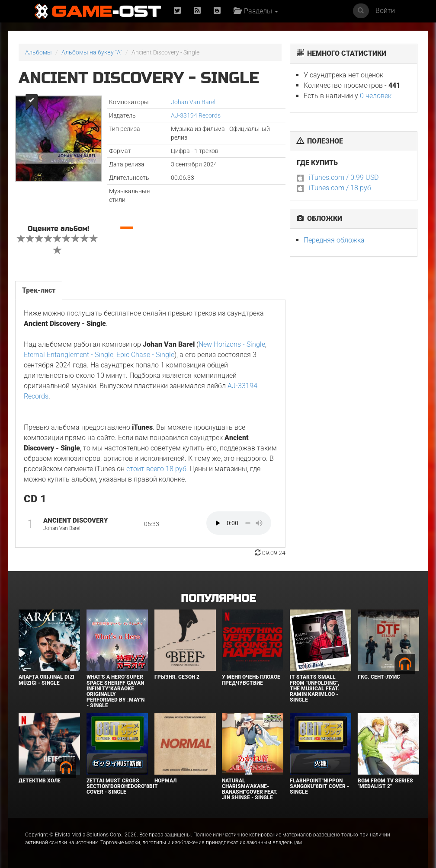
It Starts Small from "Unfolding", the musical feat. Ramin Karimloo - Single (314, 688)
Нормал (165, 781)
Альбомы (38, 52)
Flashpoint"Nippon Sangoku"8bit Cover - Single (319, 786)
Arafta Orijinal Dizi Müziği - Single (46, 680)
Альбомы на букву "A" (92, 52)
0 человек (376, 96)
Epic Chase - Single (145, 355)
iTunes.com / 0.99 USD (344, 177)
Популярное (218, 598)
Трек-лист (39, 290)
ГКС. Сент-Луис (379, 677)
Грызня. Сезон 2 (177, 677)
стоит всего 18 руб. (157, 469)
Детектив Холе (40, 781)
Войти (385, 11)
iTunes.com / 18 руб (340, 188)
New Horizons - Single (232, 344)
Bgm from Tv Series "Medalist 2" (385, 783)
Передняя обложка (334, 240)
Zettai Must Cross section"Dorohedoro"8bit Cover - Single (122, 786)
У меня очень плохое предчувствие (251, 680)
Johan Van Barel (193, 102)
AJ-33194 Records (196, 115)
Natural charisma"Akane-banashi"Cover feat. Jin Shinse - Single (250, 789)
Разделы (256, 11)
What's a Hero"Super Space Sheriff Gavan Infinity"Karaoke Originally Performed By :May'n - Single (115, 691)
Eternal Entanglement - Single (69, 355)
